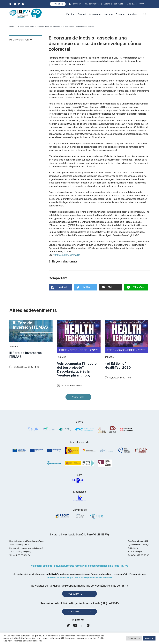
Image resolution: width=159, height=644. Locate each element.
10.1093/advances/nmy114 (67, 255)
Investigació (95, 14)
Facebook (60, 287)
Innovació (108, 14)
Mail (107, 287)
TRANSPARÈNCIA (92, 4)
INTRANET (76, 4)
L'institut (71, 14)
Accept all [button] (149, 638)
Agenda (131, 4)
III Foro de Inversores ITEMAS (26, 355)
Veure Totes (79, 398)
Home (12, 27)
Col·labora (59, 4)
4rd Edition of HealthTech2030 (118, 365)
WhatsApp (136, 287)
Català (142, 4)
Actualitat (132, 14)
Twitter (83, 287)
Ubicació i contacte (114, 4)
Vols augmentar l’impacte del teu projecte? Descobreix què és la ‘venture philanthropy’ (77, 369)
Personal (82, 14)
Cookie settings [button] (134, 638)
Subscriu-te (75, 594)
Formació (120, 14)
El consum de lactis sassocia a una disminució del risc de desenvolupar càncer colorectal (56, 27)
